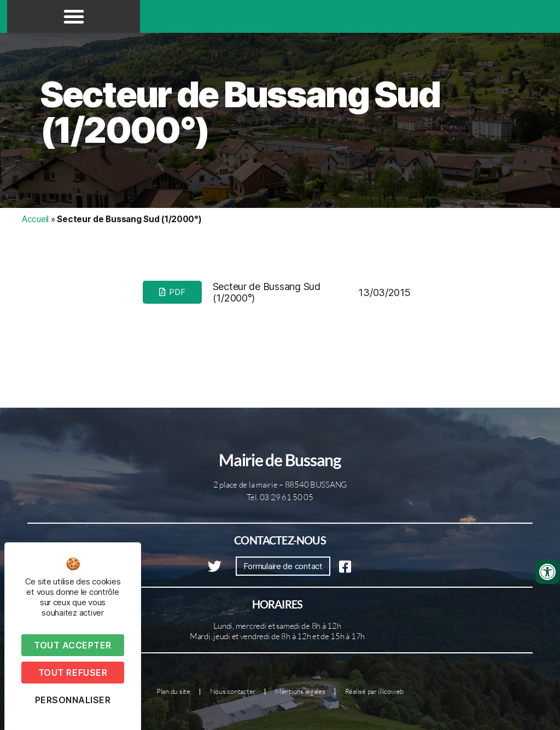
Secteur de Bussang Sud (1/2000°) (240, 112)
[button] (74, 16)
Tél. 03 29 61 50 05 (280, 497)
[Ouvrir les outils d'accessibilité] (547, 572)
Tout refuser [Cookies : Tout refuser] (73, 673)
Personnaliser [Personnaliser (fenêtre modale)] (73, 700)
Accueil (35, 219)
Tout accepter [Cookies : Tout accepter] (73, 645)
